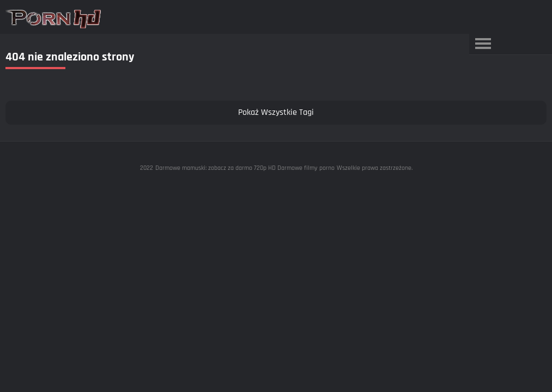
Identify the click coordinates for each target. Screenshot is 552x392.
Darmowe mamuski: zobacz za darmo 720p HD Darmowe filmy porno (245, 168)
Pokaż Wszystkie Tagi (276, 112)
